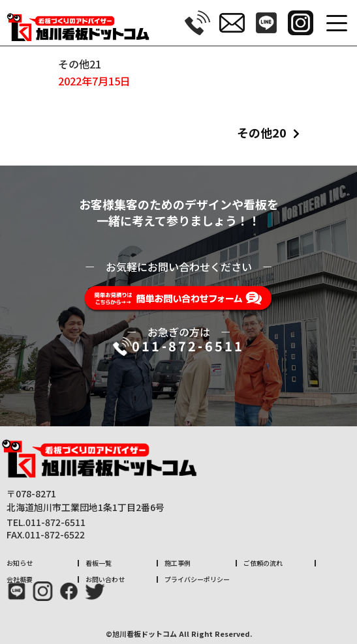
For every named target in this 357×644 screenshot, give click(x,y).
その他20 (262, 132)
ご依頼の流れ (263, 563)
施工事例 (178, 563)
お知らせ (20, 563)
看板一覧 (99, 563)
